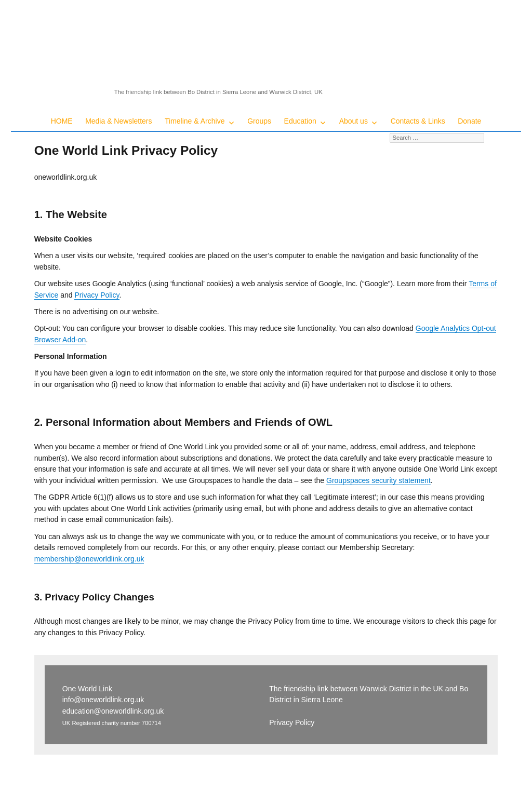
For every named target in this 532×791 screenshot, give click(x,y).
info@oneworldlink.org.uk (103, 700)
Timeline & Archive (195, 121)
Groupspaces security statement (378, 480)
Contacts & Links (418, 121)
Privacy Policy (97, 295)
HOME (62, 121)
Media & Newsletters (118, 121)
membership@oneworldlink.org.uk (89, 559)
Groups (259, 121)
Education (300, 121)
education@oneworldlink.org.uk (113, 711)
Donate (469, 121)
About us (354, 121)
